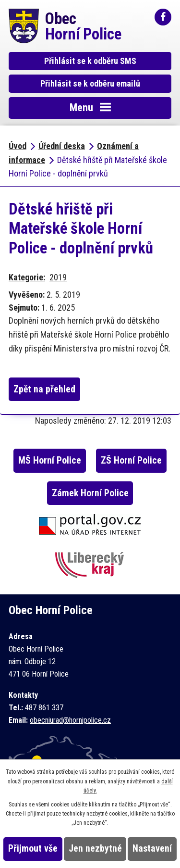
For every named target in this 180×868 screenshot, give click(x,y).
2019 (58, 277)
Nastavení (152, 849)
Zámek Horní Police (90, 493)
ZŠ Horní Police (131, 460)
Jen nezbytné (95, 849)
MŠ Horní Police (50, 460)
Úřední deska (62, 146)
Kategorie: (27, 277)
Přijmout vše (33, 849)
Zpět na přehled (44, 389)
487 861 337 (44, 708)
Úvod (18, 146)
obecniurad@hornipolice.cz (70, 720)
